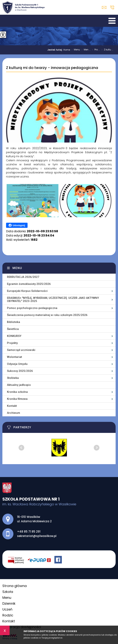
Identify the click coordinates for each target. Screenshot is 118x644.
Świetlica (13, 329)
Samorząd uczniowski (21, 350)
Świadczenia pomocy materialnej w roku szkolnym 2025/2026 (47, 315)
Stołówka (13, 378)
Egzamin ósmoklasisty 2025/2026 (29, 284)
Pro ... (95, 50)
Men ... (85, 50)
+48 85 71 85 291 (112, 7)
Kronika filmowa (17, 399)
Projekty (12, 343)
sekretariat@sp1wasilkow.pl (104, 7)
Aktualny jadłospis (19, 385)
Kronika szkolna (17, 392)
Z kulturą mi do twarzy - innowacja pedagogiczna (52, 68)
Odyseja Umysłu (17, 364)
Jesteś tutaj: (55, 50)
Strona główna (15, 586)
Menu (75, 50)
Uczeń (7, 609)
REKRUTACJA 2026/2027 (23, 277)
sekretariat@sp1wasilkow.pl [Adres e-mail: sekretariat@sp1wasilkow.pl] (37, 536)
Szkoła (8, 592)
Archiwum (14, 413)
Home (67, 50)
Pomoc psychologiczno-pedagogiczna (32, 308)
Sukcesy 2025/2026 (20, 371)
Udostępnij (17, 225)
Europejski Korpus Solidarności (27, 291)
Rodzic (8, 615)
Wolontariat (15, 357)
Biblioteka (14, 322)
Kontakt (12, 406)
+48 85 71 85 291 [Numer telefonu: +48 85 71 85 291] (29, 532)
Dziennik (9, 603)
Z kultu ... (107, 50)
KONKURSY (14, 336)
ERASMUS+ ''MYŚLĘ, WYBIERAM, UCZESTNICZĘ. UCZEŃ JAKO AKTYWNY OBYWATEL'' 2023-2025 (53, 299)
